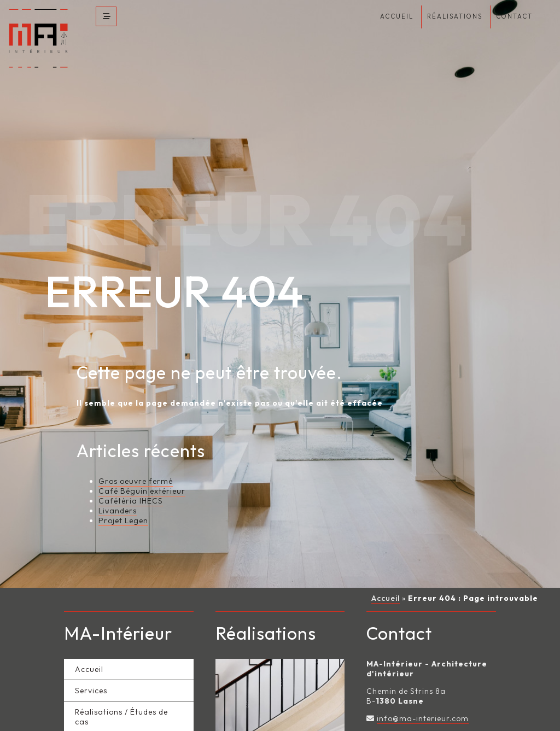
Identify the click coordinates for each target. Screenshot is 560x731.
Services (91, 664)
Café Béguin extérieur (142, 465)
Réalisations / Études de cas (121, 691)
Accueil (386, 572)
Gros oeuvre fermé (136, 455)
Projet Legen (123, 494)
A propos (93, 717)
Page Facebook (407, 710)
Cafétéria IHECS (131, 475)
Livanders (118, 484)
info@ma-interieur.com (423, 692)
